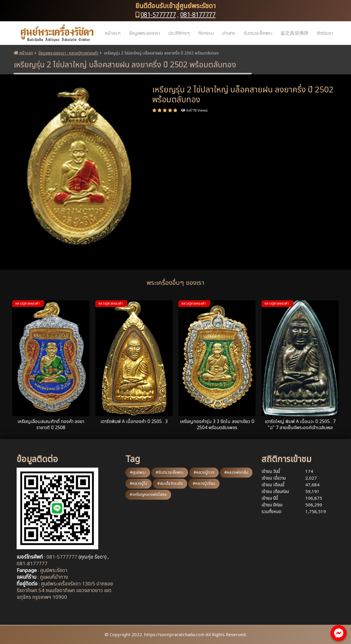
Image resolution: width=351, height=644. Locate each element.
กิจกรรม (206, 33)
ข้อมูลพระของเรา (144, 33)
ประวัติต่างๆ (179, 33)
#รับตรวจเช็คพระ (170, 472)
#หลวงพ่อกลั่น (236, 472)
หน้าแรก (113, 33)
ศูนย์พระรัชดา (54, 571)
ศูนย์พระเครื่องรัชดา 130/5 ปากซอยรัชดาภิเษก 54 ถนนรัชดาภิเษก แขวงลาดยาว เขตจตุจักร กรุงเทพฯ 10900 (65, 591)
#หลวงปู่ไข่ (138, 484)
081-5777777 (158, 15)
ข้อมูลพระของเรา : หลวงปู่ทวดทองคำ (68, 53)
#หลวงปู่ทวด (204, 472)
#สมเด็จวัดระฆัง (170, 484)
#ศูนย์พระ (138, 472)
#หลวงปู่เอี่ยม (204, 484)
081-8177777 (198, 15)
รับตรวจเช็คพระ (258, 33)
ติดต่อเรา (325, 33)
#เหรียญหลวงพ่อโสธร (148, 495)
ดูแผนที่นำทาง (54, 577)
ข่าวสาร (229, 33)
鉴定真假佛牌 (294, 33)
